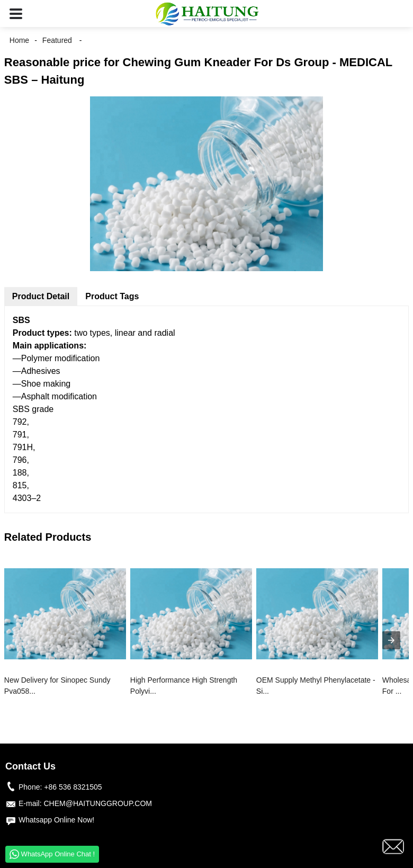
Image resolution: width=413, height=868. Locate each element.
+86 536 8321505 (73, 787)
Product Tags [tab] (112, 296)
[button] (16, 14)
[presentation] (391, 640)
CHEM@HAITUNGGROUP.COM (98, 803)
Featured (57, 40)
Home (19, 40)
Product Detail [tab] (41, 296)
